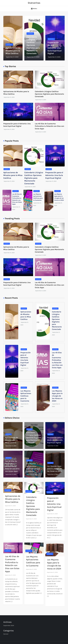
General (9, 44)
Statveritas (34, 3)
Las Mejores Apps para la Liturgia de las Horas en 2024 (57, 396)
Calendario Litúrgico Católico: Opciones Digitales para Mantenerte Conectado (33, 45)
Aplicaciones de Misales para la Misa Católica (13, 51)
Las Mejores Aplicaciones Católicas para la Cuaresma (26, 396)
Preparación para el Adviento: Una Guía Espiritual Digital (55, 48)
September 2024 (9, 625)
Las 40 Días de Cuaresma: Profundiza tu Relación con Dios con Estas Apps (49, 126)
